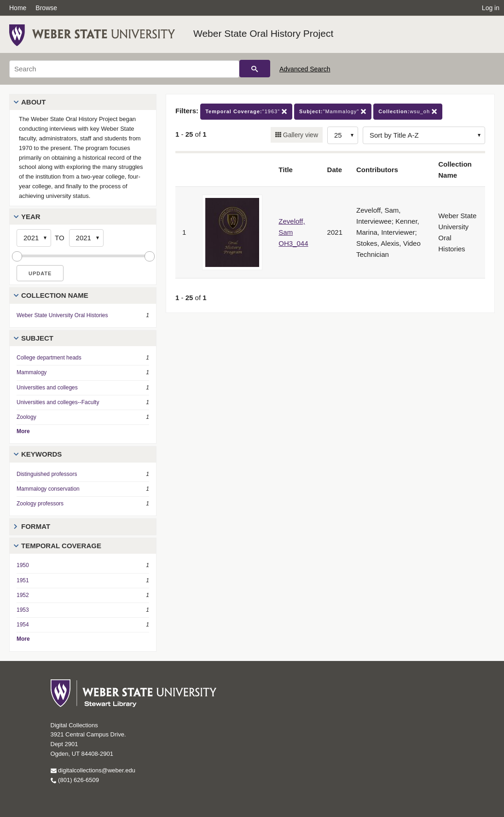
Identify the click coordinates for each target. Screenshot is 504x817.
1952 (23, 595)
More (23, 431)
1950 (23, 565)
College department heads (49, 358)
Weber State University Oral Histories (62, 315)
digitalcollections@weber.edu (93, 770)
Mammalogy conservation (48, 489)
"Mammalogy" (333, 112)
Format (36, 526)
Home (18, 8)
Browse (46, 8)
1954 (23, 625)
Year (31, 217)
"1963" (246, 112)
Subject (37, 338)
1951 (23, 580)
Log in (491, 8)
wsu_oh (408, 112)
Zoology (26, 417)
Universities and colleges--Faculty (58, 402)
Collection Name (55, 295)
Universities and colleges (47, 388)
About (33, 102)
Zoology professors (40, 504)
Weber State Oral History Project (263, 33)
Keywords (41, 454)
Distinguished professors (47, 474)
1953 (23, 610)
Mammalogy (32, 372)
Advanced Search (305, 69)
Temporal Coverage (61, 546)
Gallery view (300, 135)
